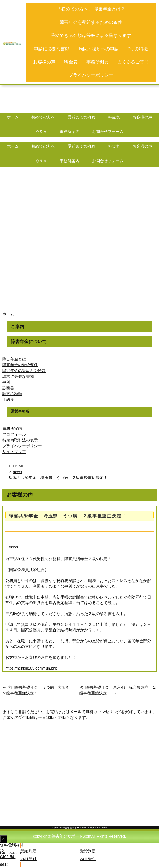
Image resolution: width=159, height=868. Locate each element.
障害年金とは (14, 359)
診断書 (8, 388)
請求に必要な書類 (18, 376)
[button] (120, 855)
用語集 (8, 400)
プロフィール (14, 434)
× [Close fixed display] (5, 839)
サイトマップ (14, 452)
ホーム (8, 314)
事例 (6, 382)
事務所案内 (12, 429)
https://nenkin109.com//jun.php (31, 668)
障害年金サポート (72, 828)
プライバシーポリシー (22, 446)
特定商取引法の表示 (20, 440)
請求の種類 (12, 394)
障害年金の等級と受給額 (24, 371)
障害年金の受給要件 (20, 365)
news (13, 547)
